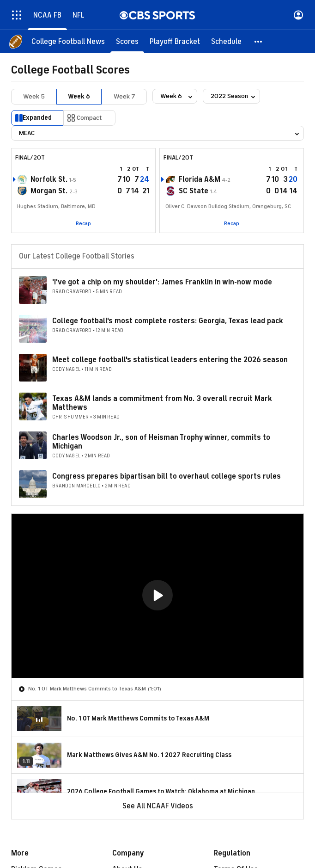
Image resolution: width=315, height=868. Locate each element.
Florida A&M (200, 179)
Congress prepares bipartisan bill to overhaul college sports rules (167, 476)
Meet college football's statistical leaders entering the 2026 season (170, 360)
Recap (83, 223)
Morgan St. (49, 191)
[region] (157, 596)
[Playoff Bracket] (175, 42)
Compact (89, 118)
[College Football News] (68, 42)
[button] (259, 42)
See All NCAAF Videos (158, 806)
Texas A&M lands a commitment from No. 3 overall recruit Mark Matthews (162, 403)
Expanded (37, 118)
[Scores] (127, 42)
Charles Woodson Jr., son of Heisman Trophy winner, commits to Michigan (161, 442)
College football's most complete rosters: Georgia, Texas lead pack (168, 321)
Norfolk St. (49, 179)
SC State (194, 191)
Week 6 (79, 96)
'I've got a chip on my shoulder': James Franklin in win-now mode (162, 282)
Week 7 (124, 96)
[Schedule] (226, 42)
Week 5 (34, 96)
